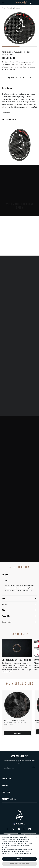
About (5, 786)
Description (7, 88)
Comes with (7, 622)
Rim (4, 610)
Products (7, 779)
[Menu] (3, 3)
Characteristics (9, 119)
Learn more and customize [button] (19, 864)
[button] (36, 838)
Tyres (4, 604)
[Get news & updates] (33, 767)
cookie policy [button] (26, 854)
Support (6, 792)
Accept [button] (19, 859)
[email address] (20, 767)
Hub (4, 598)
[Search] (31, 3)
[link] (36, 3)
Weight (5, 575)
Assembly (6, 616)
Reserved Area (9, 799)
